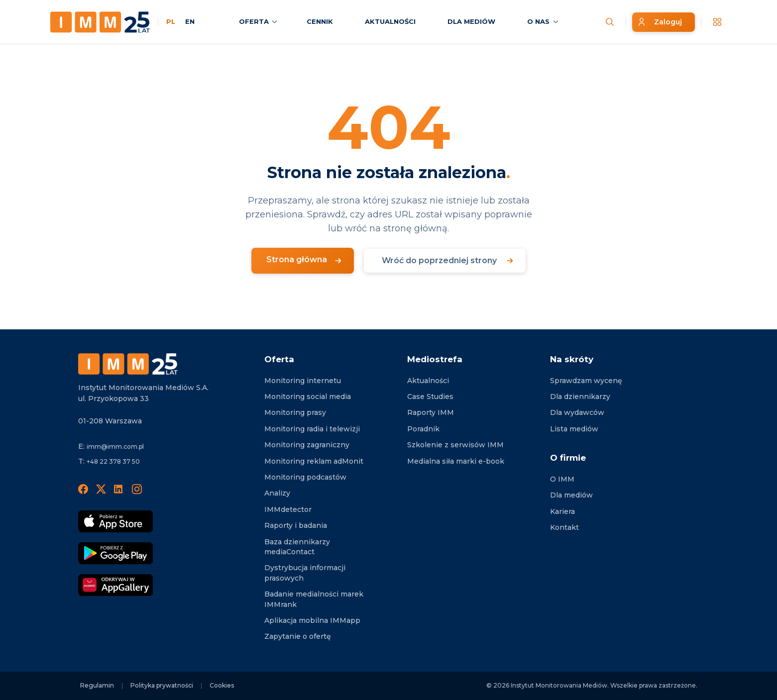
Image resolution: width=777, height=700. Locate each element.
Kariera (562, 511)
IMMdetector (288, 509)
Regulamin (97, 685)
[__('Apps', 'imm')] (717, 22)
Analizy (277, 493)
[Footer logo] (128, 364)
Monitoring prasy (295, 412)
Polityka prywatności (162, 685)
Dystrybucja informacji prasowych (305, 573)
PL (171, 21)
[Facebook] (83, 489)
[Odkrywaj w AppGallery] (115, 585)
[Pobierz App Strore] (115, 521)
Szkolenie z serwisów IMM (455, 445)
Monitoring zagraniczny (307, 445)
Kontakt (564, 527)
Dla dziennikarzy (580, 397)
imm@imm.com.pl (115, 447)
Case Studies (430, 397)
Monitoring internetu (303, 381)
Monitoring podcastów (305, 477)
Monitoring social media (308, 397)
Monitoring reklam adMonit (314, 461)
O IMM (562, 479)
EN (190, 21)
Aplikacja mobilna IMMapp (312, 620)
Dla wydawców (577, 412)
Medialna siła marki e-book (456, 461)
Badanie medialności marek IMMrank (314, 599)
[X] (101, 489)
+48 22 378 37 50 (113, 461)
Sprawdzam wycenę (586, 381)
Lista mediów (574, 429)
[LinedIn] (119, 489)
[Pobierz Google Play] (115, 553)
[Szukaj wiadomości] (610, 22)
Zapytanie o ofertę (298, 636)
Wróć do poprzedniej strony (439, 260)
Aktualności (428, 381)
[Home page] (100, 22)
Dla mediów (571, 495)
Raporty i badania (296, 525)
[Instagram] (137, 489)
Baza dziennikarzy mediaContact (297, 547)
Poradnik (423, 429)
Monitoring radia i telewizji (312, 429)
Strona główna (297, 259)
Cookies (222, 685)
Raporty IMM (431, 412)
